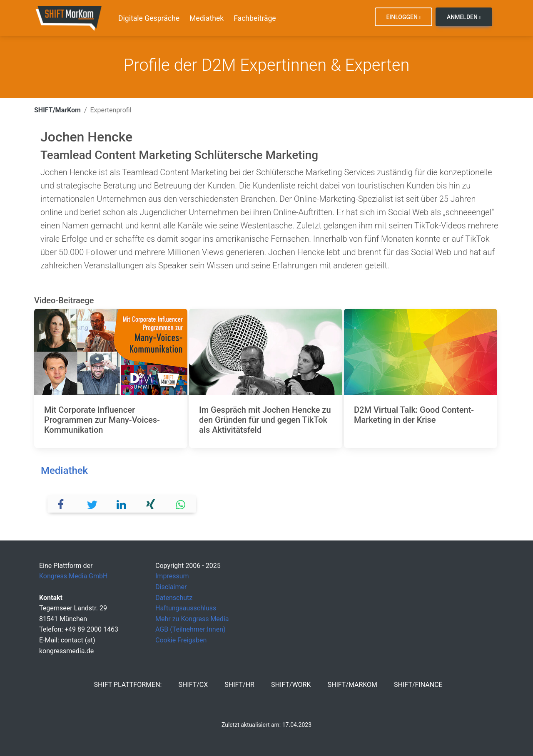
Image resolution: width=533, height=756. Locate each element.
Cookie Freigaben (181, 640)
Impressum (172, 576)
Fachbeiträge (255, 18)
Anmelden (464, 17)
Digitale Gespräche (149, 18)
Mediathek (207, 18)
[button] (63, 504)
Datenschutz (174, 598)
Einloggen (403, 17)
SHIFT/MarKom (57, 110)
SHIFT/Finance (418, 685)
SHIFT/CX (193, 685)
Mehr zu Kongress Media (192, 619)
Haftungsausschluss (186, 608)
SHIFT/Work (291, 685)
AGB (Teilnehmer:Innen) (191, 629)
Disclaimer (171, 587)
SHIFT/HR (239, 685)
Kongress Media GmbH (73, 576)
